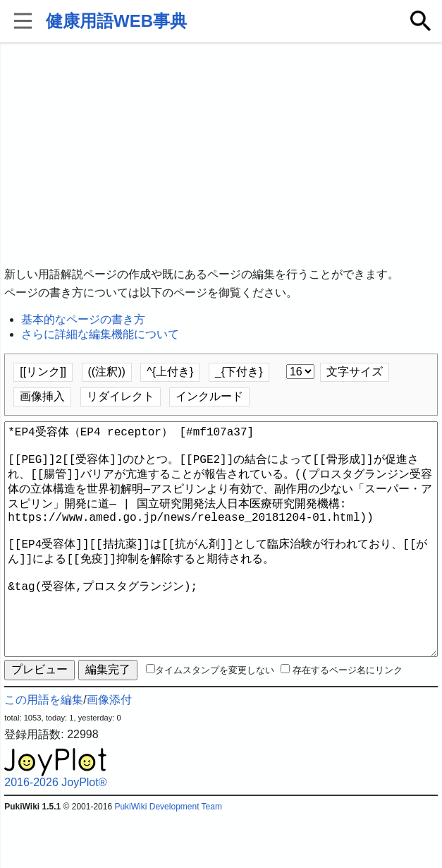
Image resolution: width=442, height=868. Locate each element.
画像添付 (109, 751)
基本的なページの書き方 (83, 319)
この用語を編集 (44, 751)
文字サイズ (355, 372)
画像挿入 (42, 396)
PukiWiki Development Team (168, 857)
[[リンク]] (43, 372)
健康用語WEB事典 (116, 21)
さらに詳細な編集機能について (100, 334)
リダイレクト (121, 396)
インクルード (209, 396)
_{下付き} (239, 372)
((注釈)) (107, 372)
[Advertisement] (221, 155)
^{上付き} (170, 372)
